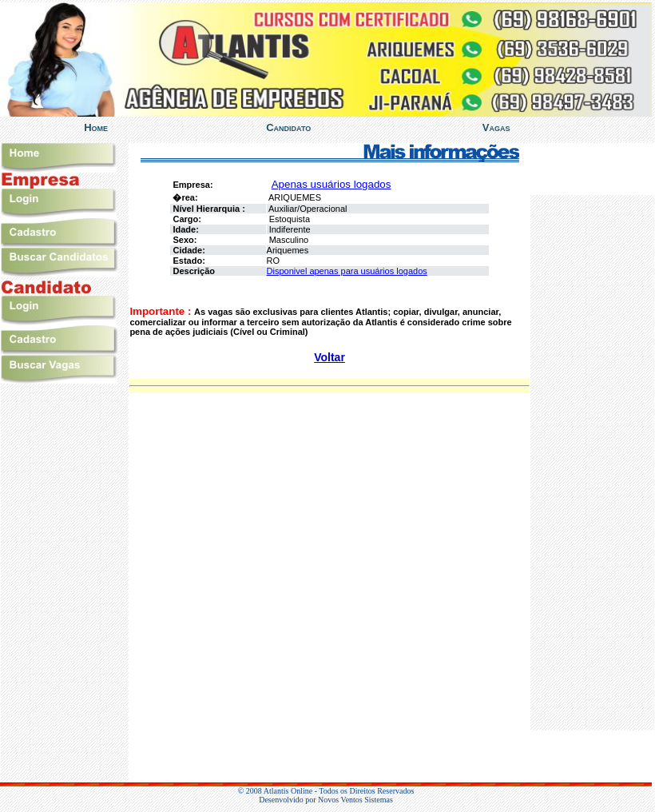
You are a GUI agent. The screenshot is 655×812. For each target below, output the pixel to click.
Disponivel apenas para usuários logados (347, 271)
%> (592, 463)
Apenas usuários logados (331, 184)
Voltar (329, 357)
